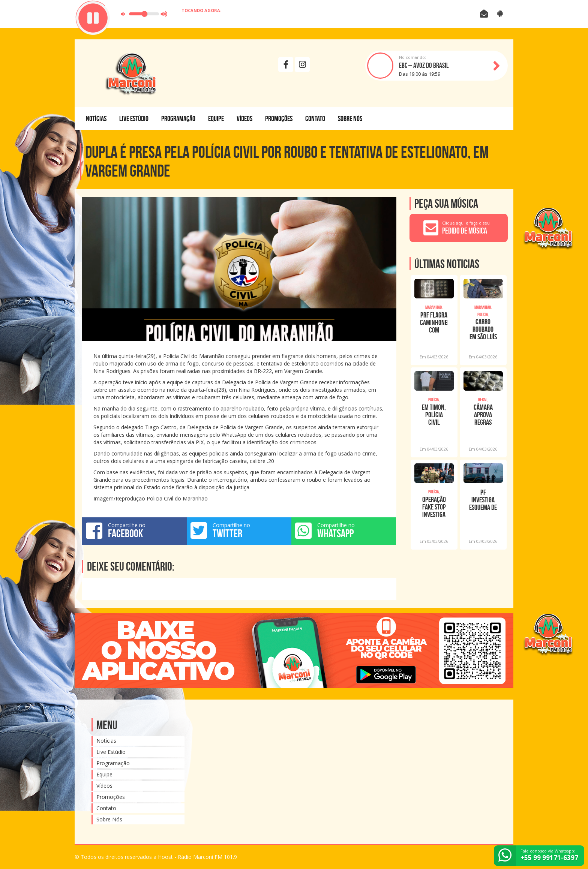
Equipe (216, 118)
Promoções (279, 118)
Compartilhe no (134, 530)
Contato (315, 118)
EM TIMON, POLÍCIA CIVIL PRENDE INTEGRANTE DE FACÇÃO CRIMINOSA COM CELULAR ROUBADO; (434, 415)
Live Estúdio (134, 118)
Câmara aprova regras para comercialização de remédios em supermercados (483, 415)
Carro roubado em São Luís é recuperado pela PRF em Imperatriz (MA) (483, 329)
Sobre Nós (350, 118)
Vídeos (244, 118)
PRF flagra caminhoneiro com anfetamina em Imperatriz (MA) (434, 322)
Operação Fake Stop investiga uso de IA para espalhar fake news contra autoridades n (434, 507)
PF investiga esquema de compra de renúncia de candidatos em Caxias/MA (483, 500)
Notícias (96, 118)
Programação (178, 118)
